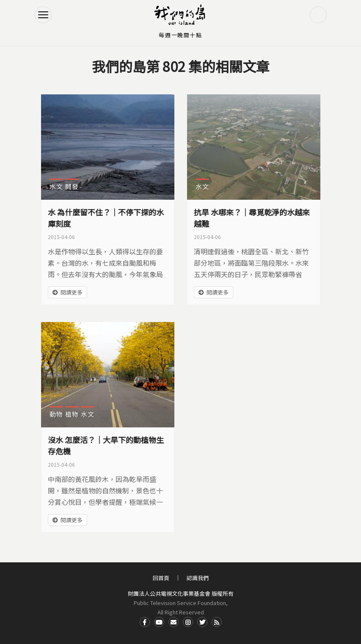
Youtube (159, 622)
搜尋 (318, 15)
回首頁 (161, 578)
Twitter (202, 622)
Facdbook (145, 622)
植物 (72, 414)
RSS (217, 622)
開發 (72, 186)
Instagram (188, 622)
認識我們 (198, 578)
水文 (56, 186)
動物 (56, 414)
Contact (174, 622)
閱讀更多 (72, 292)
